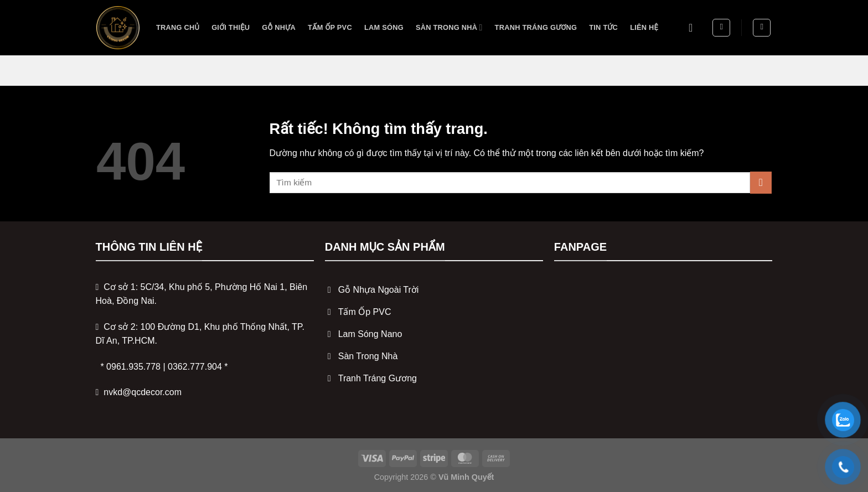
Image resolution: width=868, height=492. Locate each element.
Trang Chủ (178, 27)
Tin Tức (603, 27)
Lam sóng (384, 27)
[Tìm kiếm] (721, 28)
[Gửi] (761, 182)
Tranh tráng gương (536, 27)
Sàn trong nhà (449, 27)
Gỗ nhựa (279, 27)
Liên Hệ (644, 27)
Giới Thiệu (231, 27)
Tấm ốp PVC (330, 27)
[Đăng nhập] (694, 28)
